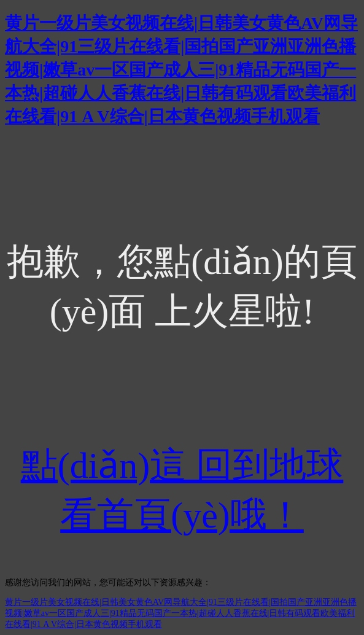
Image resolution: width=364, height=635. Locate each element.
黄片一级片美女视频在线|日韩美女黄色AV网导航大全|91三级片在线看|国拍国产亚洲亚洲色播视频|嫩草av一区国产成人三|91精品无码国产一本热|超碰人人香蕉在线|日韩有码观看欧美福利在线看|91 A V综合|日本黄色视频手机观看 (181, 70)
